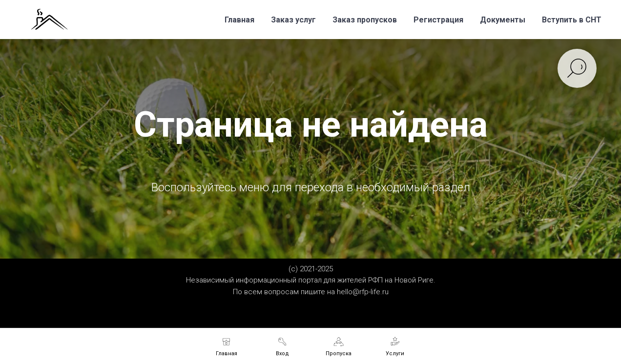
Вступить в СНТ (572, 20)
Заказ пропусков (365, 20)
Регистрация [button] (438, 20)
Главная (239, 20)
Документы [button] (503, 20)
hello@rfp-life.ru (363, 292)
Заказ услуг (293, 20)
